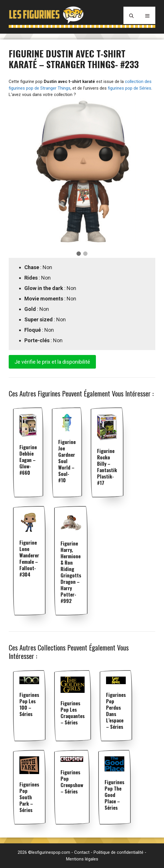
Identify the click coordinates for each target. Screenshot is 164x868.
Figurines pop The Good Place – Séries (114, 795)
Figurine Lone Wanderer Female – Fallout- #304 (29, 558)
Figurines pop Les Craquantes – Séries (73, 713)
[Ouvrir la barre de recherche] (131, 15)
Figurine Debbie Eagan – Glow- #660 (28, 460)
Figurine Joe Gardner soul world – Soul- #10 (67, 461)
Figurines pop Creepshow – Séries (72, 782)
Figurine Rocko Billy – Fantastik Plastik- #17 (107, 467)
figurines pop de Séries (130, 88)
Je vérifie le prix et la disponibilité (52, 362)
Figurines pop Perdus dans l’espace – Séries (116, 711)
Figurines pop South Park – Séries (29, 797)
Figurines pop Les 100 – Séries (29, 704)
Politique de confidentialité (119, 852)
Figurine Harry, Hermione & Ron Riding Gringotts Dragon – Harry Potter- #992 (71, 572)
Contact (82, 852)
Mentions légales (82, 859)
